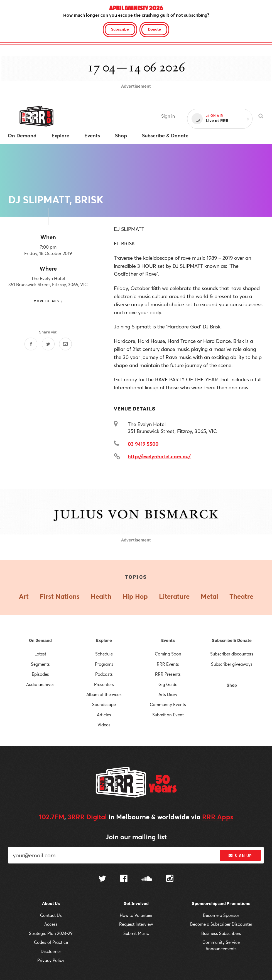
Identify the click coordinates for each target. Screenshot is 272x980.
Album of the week (104, 694)
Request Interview (136, 924)
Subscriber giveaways (232, 664)
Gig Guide (168, 684)
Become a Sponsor (221, 915)
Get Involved (136, 904)
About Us (51, 904)
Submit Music (136, 933)
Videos (104, 725)
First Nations (60, 596)
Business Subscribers (221, 933)
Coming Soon (168, 654)
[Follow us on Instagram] (170, 879)
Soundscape (104, 704)
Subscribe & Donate (232, 640)
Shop (232, 685)
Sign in (168, 116)
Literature (174, 596)
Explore (104, 640)
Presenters (104, 684)
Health (101, 596)
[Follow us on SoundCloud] (147, 879)
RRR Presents (168, 674)
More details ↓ (48, 301)
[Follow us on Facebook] (124, 879)
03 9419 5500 (143, 444)
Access (51, 924)
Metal (209, 596)
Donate (154, 29)
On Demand (40, 640)
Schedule (104, 654)
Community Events (168, 704)
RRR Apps (218, 817)
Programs (104, 664)
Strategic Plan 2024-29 (51, 933)
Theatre (241, 596)
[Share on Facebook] (31, 344)
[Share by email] (65, 344)
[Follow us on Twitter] (102, 879)
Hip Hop (135, 596)
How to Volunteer (136, 915)
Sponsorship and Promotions (221, 904)
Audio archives (40, 684)
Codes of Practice (51, 942)
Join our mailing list (136, 837)
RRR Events (168, 664)
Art (24, 596)
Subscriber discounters (232, 654)
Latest (40, 654)
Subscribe (120, 29)
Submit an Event (168, 715)
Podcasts (104, 674)
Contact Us (51, 915)
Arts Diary (168, 694)
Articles (104, 715)
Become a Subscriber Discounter (221, 924)
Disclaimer (51, 951)
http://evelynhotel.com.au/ (159, 456)
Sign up (240, 856)
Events (168, 640)
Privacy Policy (51, 960)
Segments (40, 664)
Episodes (40, 674)
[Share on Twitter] (48, 344)
